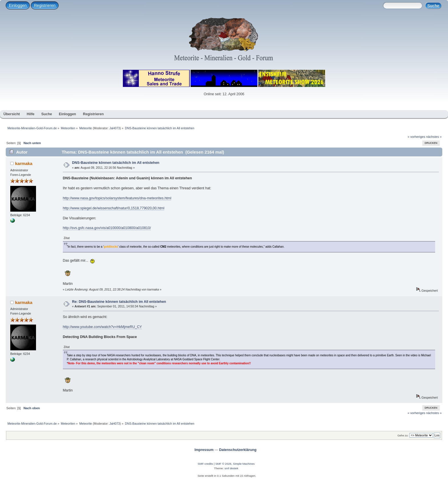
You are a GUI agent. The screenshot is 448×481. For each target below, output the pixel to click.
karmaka (24, 163)
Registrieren (45, 5)
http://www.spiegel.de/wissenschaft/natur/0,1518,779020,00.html (114, 208)
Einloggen (18, 5)
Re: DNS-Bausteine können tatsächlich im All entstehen (119, 302)
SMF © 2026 (223, 464)
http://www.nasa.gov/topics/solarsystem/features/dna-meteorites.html (117, 198)
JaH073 (115, 128)
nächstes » (434, 137)
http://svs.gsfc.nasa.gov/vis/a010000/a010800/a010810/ (107, 228)
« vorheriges (417, 137)
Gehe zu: (403, 435)
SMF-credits (205, 464)
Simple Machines (244, 464)
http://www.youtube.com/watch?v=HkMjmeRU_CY (102, 327)
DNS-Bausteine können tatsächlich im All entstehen (116, 163)
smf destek (231, 468)
